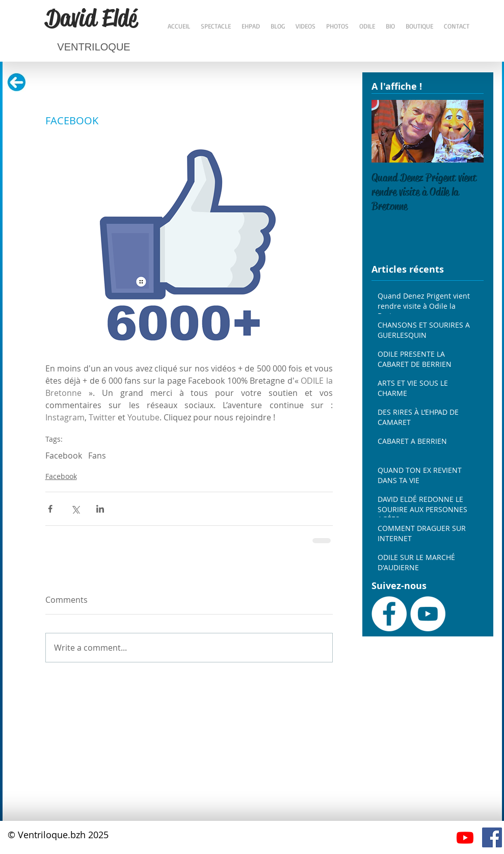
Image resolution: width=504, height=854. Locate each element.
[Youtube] (465, 837)
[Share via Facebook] (50, 509)
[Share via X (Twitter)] (75, 509)
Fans (97, 456)
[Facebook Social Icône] (492, 837)
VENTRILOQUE (94, 47)
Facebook (64, 456)
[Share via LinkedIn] (100, 509)
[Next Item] (467, 131)
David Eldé (91, 18)
